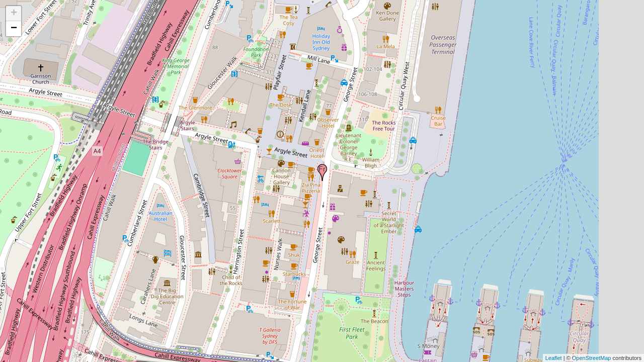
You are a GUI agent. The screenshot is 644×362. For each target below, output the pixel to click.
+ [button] (14, 14)
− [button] (14, 29)
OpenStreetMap (592, 358)
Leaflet (554, 358)
